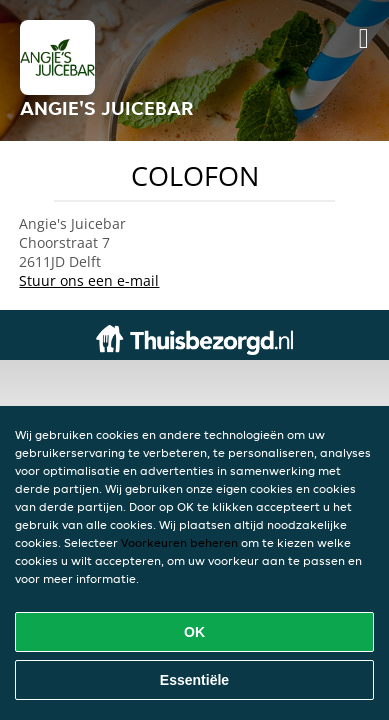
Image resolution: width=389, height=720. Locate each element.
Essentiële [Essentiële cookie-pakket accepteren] (194, 680)
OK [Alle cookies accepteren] (194, 632)
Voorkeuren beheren (179, 542)
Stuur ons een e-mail (89, 280)
